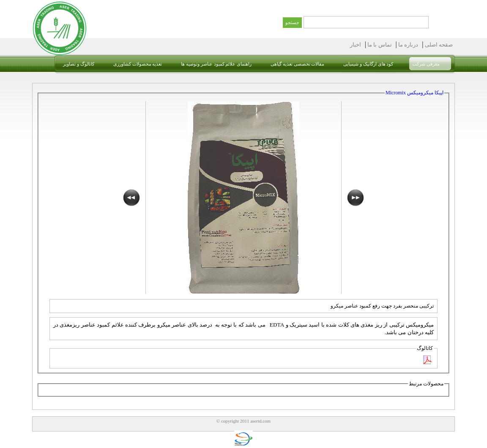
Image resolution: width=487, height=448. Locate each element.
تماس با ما (379, 45)
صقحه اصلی (438, 45)
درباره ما (408, 45)
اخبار (356, 45)
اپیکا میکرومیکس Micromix (414, 93)
